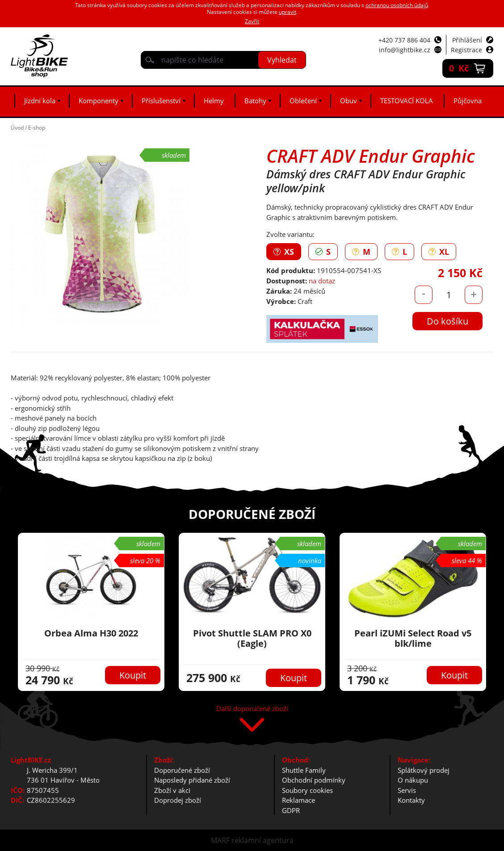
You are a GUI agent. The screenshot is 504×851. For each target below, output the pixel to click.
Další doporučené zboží (252, 709)
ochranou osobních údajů (397, 5)
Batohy (255, 101)
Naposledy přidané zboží (192, 780)
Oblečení (303, 101)
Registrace (466, 50)
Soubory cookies (307, 790)
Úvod (17, 128)
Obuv (349, 101)
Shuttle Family (304, 770)
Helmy (214, 101)
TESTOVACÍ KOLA (407, 101)
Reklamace (298, 800)
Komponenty (99, 101)
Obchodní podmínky (314, 780)
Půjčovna (468, 101)
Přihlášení (467, 40)
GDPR (291, 810)
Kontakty (411, 800)
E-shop (37, 128)
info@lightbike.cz (405, 50)
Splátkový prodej (424, 770)
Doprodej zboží (178, 800)
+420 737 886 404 (404, 40)
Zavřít (252, 21)
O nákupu (413, 780)
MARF (220, 840)
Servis (407, 790)
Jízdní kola (40, 101)
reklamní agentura (262, 840)
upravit (288, 12)
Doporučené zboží (182, 770)
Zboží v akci (172, 790)
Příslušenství (161, 101)
